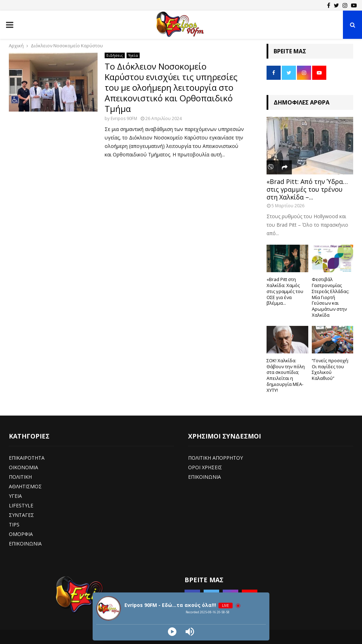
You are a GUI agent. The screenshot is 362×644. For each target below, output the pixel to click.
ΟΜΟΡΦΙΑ (21, 534)
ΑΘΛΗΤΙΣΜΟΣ (25, 486)
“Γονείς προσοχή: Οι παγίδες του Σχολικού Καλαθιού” (330, 369)
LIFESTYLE (21, 505)
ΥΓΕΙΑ (15, 496)
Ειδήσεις (115, 55)
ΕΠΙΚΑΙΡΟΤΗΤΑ (27, 458)
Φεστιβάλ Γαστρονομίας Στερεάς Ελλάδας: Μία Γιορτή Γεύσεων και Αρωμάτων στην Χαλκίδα (331, 297)
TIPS (14, 524)
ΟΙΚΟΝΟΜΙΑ (24, 467)
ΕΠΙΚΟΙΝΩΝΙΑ (25, 544)
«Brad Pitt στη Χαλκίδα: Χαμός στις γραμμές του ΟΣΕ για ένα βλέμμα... (285, 291)
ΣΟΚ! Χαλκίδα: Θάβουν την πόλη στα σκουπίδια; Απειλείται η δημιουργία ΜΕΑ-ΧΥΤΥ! (286, 375)
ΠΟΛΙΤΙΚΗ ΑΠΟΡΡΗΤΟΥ (215, 458)
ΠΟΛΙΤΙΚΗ (20, 477)
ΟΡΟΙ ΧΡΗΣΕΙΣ (205, 467)
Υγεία (133, 55)
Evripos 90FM (124, 118)
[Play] (172, 632)
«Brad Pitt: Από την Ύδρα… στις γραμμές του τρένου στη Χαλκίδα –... (307, 189)
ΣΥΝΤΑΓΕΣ (21, 515)
